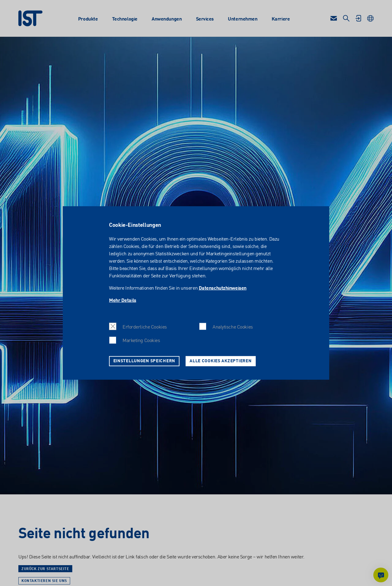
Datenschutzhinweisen (223, 288)
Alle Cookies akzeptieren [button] (221, 361)
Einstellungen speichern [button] (144, 361)
